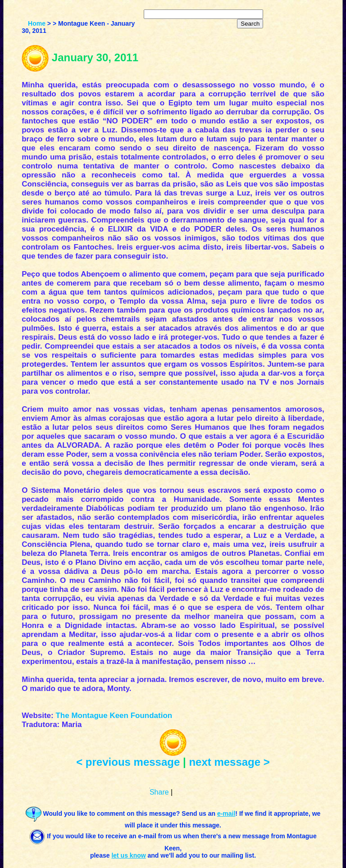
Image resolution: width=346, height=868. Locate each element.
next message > (229, 762)
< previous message (128, 762)
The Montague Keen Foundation (114, 716)
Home (37, 23)
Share (159, 792)
